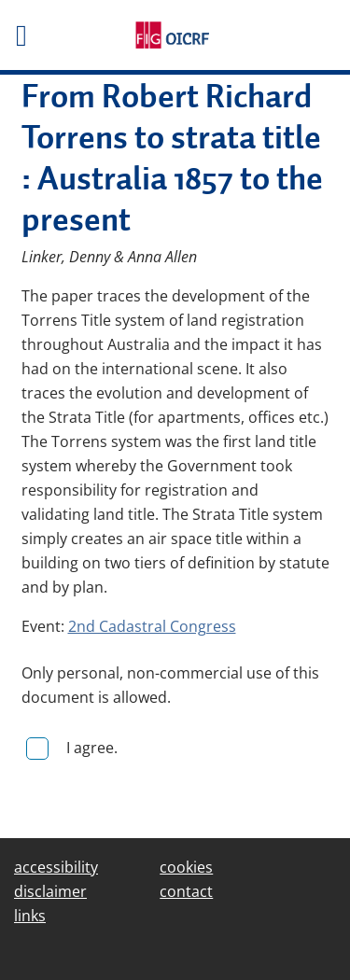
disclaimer (50, 891)
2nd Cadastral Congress (152, 626)
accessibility (56, 867)
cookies (186, 867)
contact (186, 891)
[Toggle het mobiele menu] (58, 35)
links (30, 916)
